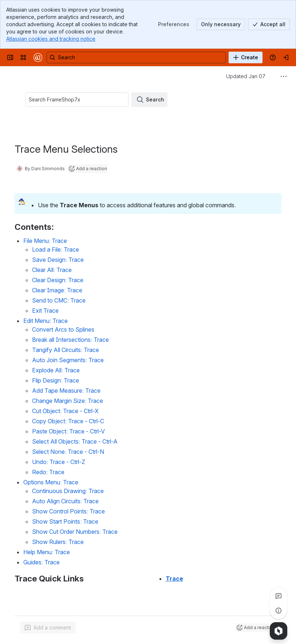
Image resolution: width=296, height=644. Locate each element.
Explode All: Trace (56, 370)
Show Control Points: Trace (68, 511)
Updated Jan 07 (246, 76)
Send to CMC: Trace (59, 300)
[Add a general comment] (48, 628)
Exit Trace (45, 311)
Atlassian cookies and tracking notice (51, 39)
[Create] (246, 57)
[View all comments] (279, 596)
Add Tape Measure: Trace (66, 391)
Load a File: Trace (56, 249)
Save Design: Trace (58, 260)
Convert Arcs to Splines (63, 329)
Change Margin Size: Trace (68, 401)
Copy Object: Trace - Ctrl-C (68, 421)
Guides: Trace (42, 562)
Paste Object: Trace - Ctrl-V (68, 431)
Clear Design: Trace (58, 280)
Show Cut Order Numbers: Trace (75, 532)
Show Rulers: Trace (58, 542)
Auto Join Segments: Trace (68, 360)
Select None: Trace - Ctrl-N (68, 452)
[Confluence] (38, 57)
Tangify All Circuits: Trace (66, 350)
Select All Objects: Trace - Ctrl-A (75, 441)
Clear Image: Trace (57, 290)
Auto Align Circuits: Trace (65, 501)
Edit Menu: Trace (46, 321)
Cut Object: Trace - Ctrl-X (65, 411)
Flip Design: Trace (56, 380)
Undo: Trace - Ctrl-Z (59, 462)
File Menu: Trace (45, 241)
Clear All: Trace (52, 270)
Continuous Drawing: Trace (68, 491)
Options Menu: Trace (51, 482)
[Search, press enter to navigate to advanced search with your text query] (136, 57)
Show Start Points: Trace (65, 521)
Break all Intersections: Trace (70, 340)
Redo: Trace (48, 472)
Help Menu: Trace (47, 552)
